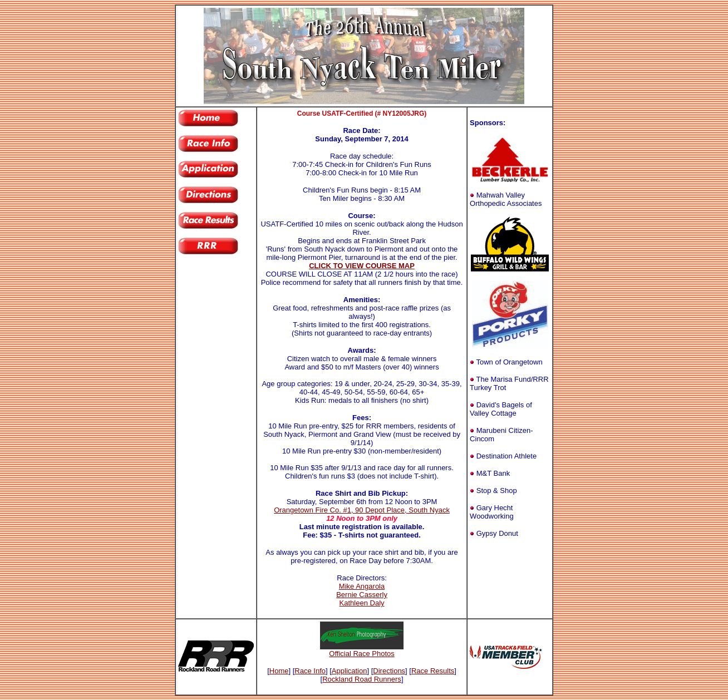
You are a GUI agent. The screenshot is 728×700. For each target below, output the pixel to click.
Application (350, 671)
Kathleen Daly (362, 603)
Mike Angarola (362, 586)
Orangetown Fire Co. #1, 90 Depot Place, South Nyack (362, 510)
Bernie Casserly (362, 595)
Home (279, 671)
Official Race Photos (362, 654)
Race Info (310, 671)
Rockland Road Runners (362, 679)
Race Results (433, 671)
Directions (389, 671)
